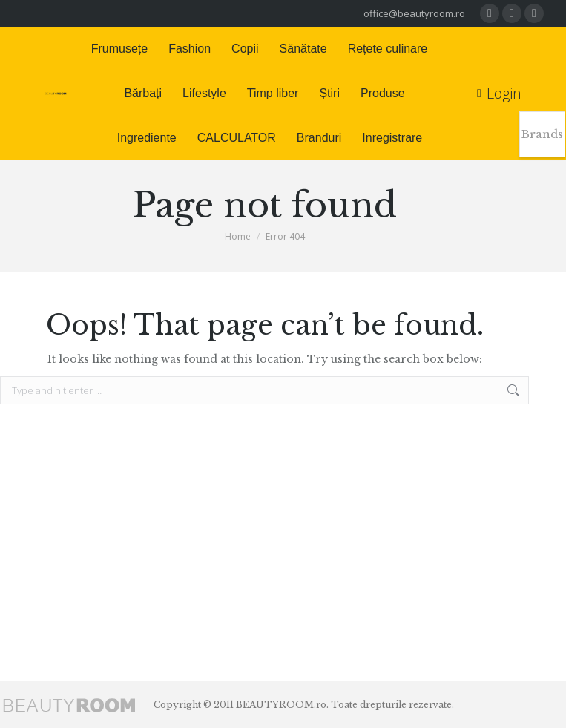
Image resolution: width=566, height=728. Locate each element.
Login (499, 94)
